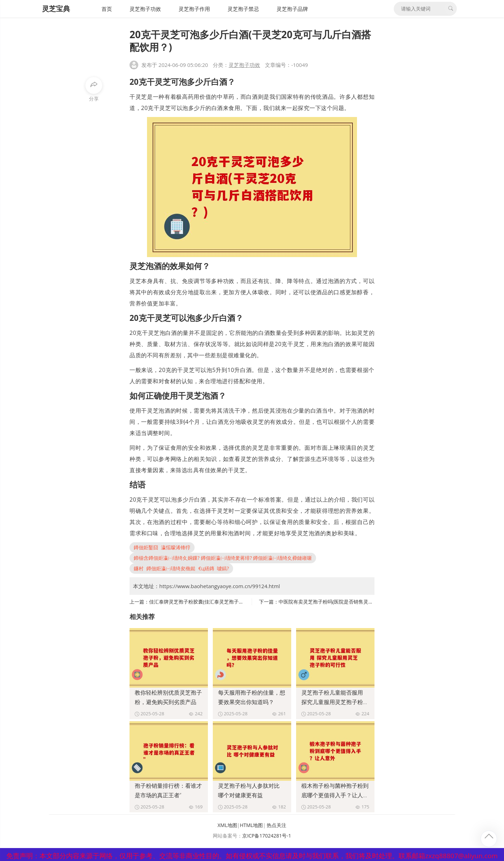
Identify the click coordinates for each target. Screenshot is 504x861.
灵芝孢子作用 (194, 9)
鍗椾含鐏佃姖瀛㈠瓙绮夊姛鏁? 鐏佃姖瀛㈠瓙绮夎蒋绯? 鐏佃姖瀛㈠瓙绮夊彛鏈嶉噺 (223, 558)
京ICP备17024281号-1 (267, 836)
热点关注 (276, 825)
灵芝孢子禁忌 (243, 9)
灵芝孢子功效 (145, 9)
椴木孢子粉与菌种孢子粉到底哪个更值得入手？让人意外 (335, 795)
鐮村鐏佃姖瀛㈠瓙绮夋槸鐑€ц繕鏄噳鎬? (181, 568)
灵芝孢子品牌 (292, 9)
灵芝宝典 (56, 9)
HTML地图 (251, 825)
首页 (107, 9)
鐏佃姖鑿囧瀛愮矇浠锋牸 (162, 547)
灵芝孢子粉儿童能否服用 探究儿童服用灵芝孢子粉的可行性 (335, 702)
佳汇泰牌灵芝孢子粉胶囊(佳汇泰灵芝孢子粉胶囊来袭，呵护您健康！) (224, 602)
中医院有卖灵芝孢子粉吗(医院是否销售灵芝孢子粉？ (336, 602)
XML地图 (227, 825)
